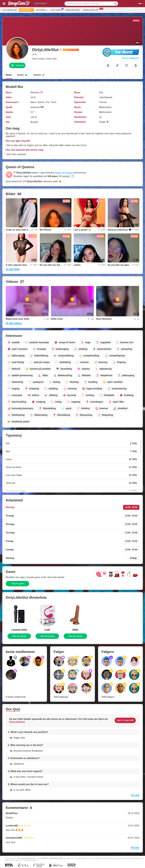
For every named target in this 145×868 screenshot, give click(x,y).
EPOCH (45, 858)
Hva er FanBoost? (131, 58)
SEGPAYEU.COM (56, 858)
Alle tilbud (57, 10)
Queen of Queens (64, 173)
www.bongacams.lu (28, 858)
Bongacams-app (92, 10)
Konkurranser (72, 10)
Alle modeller (10, 10)
